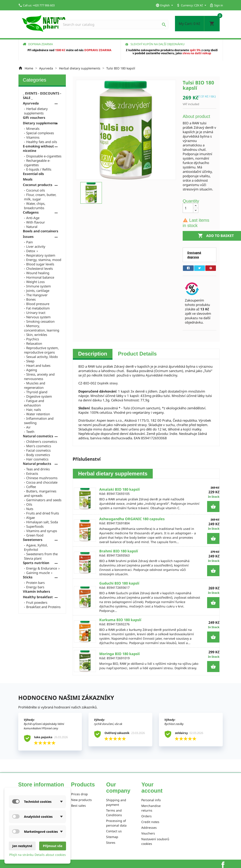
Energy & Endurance (42, 568)
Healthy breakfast (38, 597)
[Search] (113, 24)
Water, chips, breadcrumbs (35, 206)
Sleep (30, 361)
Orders (146, 816)
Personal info (151, 800)
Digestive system (39, 396)
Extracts (32, 473)
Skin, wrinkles (37, 335)
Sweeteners (33, 540)
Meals (28, 179)
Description (93, 354)
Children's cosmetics (42, 441)
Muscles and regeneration (35, 385)
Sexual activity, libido (42, 357)
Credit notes (150, 822)
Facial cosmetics (38, 450)
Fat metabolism (38, 308)
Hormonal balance (40, 277)
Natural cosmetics (38, 436)
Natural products (37, 464)
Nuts (30, 509)
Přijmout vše (53, 846)
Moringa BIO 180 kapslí (120, 654)
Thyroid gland (37, 392)
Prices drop (79, 794)
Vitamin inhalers (37, 591)
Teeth (30, 432)
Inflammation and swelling (39, 421)
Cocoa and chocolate (42, 482)
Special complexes (40, 133)
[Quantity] (188, 208)
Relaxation (34, 343)
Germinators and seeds (44, 500)
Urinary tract (36, 313)
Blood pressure (38, 304)
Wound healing (38, 273)
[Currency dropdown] (201, 5)
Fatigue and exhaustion (34, 403)
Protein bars (35, 583)
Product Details (137, 354)
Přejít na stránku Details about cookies (38, 855)
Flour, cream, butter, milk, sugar (40, 197)
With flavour (36, 222)
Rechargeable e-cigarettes (37, 163)
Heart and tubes (38, 365)
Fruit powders (37, 602)
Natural (32, 227)
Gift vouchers (34, 117)
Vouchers (148, 833)
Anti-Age (33, 218)
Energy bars (35, 587)
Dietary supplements (40, 123)
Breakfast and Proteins (43, 607)
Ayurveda (31, 103)
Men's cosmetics (39, 446)
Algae (30, 518)
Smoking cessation (40, 321)
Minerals (33, 129)
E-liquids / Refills (39, 169)
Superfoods (35, 526)
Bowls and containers (41, 231)
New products (81, 800)
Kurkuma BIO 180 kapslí (120, 620)
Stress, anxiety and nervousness (39, 376)
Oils (29, 504)
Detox (31, 251)
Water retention (38, 414)
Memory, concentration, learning (42, 328)
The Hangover (37, 295)
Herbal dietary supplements (36, 111)
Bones (31, 299)
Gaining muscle (38, 573)
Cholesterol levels (40, 268)
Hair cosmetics (37, 459)
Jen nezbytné (22, 846)
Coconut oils (36, 190)
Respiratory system (41, 255)
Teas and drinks (38, 469)
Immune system (39, 286)
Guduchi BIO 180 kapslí (119, 583)
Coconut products (38, 185)
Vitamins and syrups (42, 531)
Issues (28, 237)
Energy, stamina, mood (44, 260)
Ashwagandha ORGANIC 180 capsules (132, 519)
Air (28, 427)
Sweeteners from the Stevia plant (41, 556)
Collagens (31, 212)
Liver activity (36, 246)
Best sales (78, 806)
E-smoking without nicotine (38, 148)
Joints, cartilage (38, 291)
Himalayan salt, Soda (42, 522)
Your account (152, 788)
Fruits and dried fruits (43, 513)
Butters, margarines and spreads (40, 493)
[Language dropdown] (165, 5)
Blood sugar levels (40, 264)
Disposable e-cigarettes (44, 156)
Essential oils (33, 174)
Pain (29, 242)
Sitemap (112, 837)
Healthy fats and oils (42, 142)
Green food (35, 535)
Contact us (114, 831)
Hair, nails (34, 410)
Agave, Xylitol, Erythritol (36, 547)
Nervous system (38, 317)
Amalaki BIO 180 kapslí (120, 489)
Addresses (149, 828)
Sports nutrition (36, 563)
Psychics (33, 339)
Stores (111, 843)
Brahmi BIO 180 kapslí (119, 551)
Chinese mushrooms (42, 478)
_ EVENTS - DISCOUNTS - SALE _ (42, 95)
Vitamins (33, 137)
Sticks (28, 577)
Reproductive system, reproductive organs (41, 350)
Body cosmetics (38, 455)
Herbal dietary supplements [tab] (113, 474)
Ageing (32, 370)
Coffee (31, 487)
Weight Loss (35, 282)
